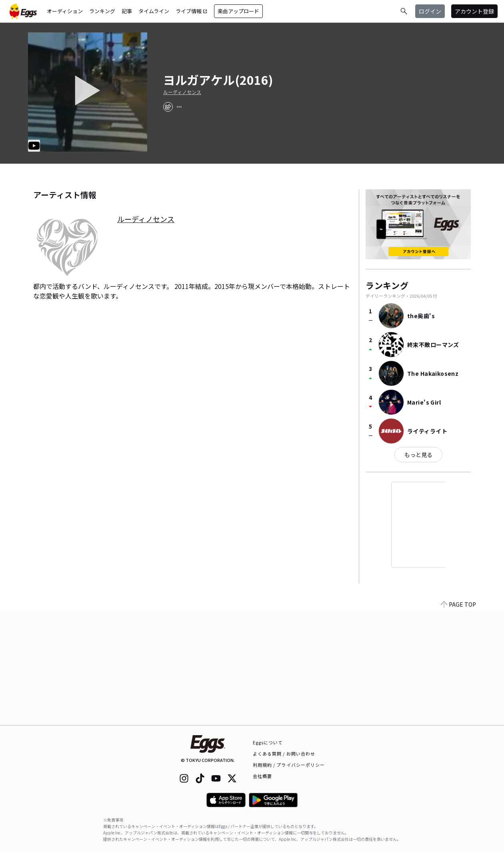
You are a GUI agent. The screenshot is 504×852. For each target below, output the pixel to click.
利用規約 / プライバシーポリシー (289, 765)
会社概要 (262, 776)
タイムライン (154, 11)
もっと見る (418, 455)
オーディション (65, 11)
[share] (168, 107)
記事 (127, 11)
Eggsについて (268, 742)
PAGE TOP (458, 720)
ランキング (102, 11)
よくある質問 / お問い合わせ (284, 754)
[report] (179, 107)
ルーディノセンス (182, 92)
